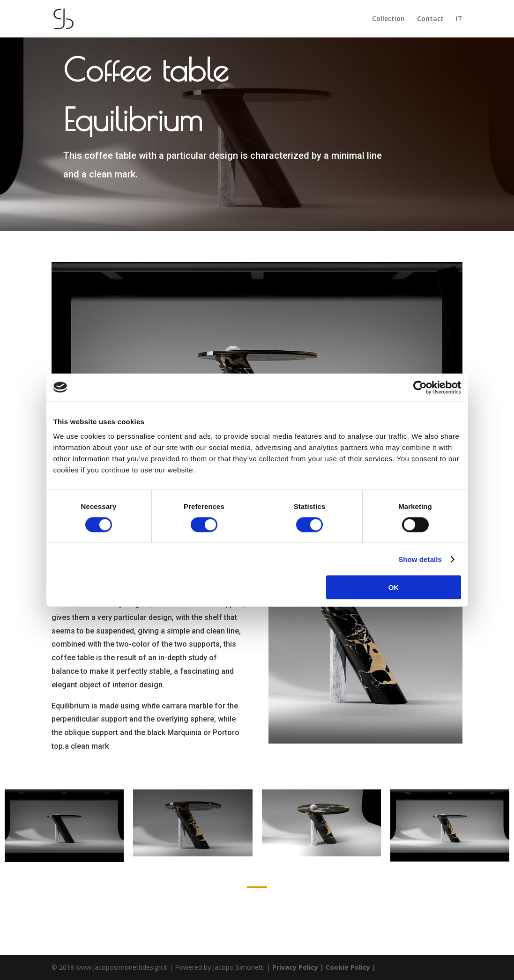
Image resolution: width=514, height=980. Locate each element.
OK (394, 587)
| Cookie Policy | (348, 967)
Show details (420, 559)
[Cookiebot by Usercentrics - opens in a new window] (420, 387)
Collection (388, 19)
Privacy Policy (296, 967)
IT (459, 19)
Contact (430, 19)
